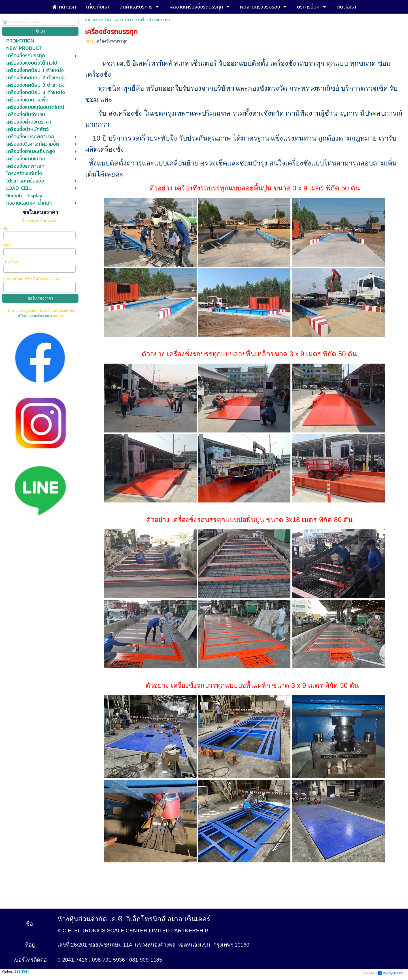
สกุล (8, 245)
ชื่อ (7, 228)
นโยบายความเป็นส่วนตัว (35, 316)
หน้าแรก (92, 20)
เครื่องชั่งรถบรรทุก (111, 41)
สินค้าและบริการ (119, 20)
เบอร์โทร (12, 262)
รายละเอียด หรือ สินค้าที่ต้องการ (31, 279)
